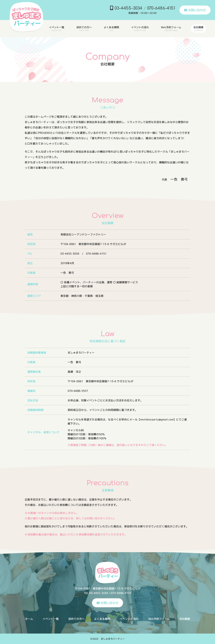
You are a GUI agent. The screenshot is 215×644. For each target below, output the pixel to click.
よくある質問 (102, 619)
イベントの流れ (129, 619)
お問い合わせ (195, 10)
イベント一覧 (51, 619)
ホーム (29, 619)
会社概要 (185, 619)
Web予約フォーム (159, 619)
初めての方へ (76, 619)
